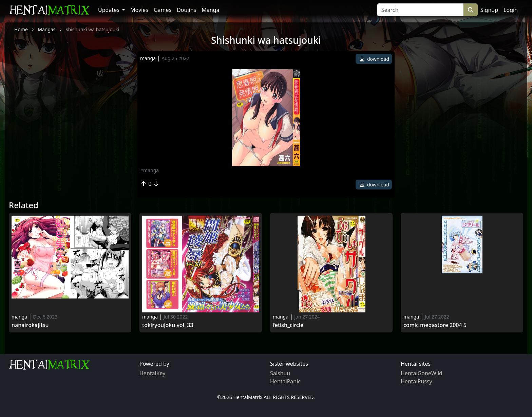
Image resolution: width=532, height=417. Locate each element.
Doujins (186, 10)
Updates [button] (109, 10)
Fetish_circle (288, 325)
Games (163, 10)
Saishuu (280, 373)
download (374, 59)
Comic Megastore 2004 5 (435, 325)
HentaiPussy (416, 381)
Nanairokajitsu (30, 325)
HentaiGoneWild (422, 373)
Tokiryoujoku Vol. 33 (168, 325)
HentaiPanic (285, 381)
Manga (210, 10)
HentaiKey (152, 373)
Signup (489, 10)
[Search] (420, 10)
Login (511, 10)
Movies (139, 10)
